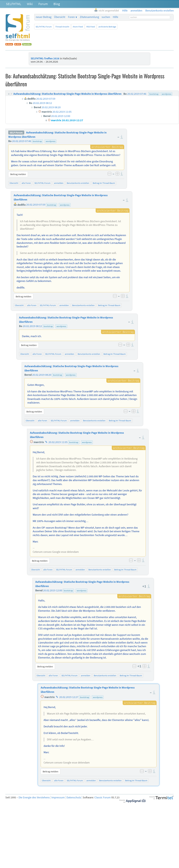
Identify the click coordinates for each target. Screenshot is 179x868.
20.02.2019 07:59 (36, 205)
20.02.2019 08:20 (42, 375)
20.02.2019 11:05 (58, 442)
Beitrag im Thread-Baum (104, 183)
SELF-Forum (16, 133)
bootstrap (37, 141)
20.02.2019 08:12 (32, 326)
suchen (106, 17)
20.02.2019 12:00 (53, 590)
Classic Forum (103, 797)
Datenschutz (74, 797)
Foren (71, 17)
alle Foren (26, 183)
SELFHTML (14, 4)
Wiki (30, 4)
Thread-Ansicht (62, 27)
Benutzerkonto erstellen (78, 183)
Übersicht (60, 17)
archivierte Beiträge (107, 27)
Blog (57, 4)
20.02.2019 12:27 (69, 697)
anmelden (59, 183)
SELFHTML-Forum (44, 27)
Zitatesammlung (89, 17)
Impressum (58, 797)
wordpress (51, 141)
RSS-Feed (91, 27)
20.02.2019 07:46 (22, 141)
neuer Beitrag (44, 17)
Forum (43, 4)
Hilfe (116, 17)
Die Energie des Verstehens (34, 797)
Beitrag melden (18, 174)
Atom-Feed (78, 27)
